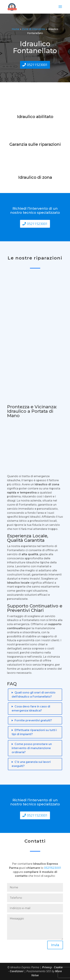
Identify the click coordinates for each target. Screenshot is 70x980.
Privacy (47, 967)
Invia (55, 945)
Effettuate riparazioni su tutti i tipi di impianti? (34, 732)
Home (16, 29)
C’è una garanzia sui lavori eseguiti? (31, 764)
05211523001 (37, 65)
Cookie (58, 967)
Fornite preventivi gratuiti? (33, 720)
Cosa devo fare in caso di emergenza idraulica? (31, 709)
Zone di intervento (34, 29)
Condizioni (17, 971)
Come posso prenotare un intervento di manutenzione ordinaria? (32, 748)
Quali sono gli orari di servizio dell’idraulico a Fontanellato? (34, 695)
